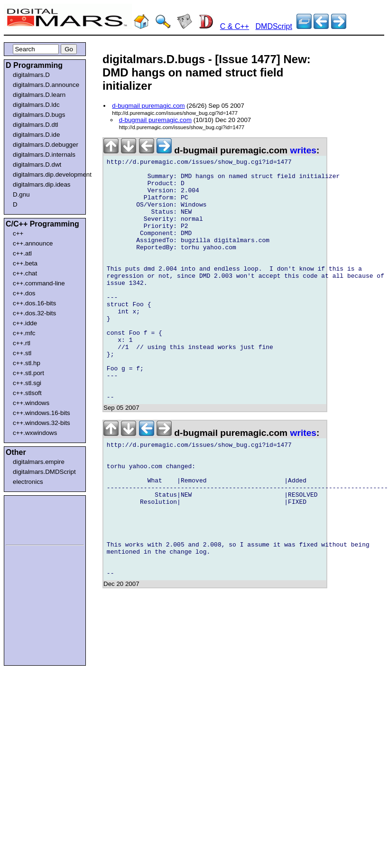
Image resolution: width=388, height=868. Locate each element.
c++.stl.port (28, 373)
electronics (28, 482)
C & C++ (235, 26)
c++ (18, 233)
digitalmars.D (31, 75)
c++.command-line (39, 283)
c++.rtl (22, 343)
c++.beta (25, 263)
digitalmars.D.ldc (36, 105)
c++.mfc (24, 333)
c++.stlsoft (27, 393)
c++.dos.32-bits (34, 313)
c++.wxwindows (35, 433)
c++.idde (25, 323)
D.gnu (21, 194)
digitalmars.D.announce (46, 85)
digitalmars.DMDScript (44, 472)
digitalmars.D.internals (44, 155)
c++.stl (22, 353)
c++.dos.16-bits (34, 303)
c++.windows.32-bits (42, 423)
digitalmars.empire (39, 462)
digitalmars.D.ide (36, 135)
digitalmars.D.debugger (46, 145)
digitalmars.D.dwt (37, 165)
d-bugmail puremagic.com (148, 106)
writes (303, 150)
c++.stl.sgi (27, 383)
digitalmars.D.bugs (39, 115)
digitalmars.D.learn (39, 95)
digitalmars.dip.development (47, 175)
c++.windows (31, 403)
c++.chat (25, 273)
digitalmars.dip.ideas (42, 184)
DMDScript (274, 26)
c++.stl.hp (27, 363)
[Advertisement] (34, 519)
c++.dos (24, 293)
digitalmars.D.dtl (36, 125)
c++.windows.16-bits (42, 413)
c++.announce (33, 243)
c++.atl (22, 253)
